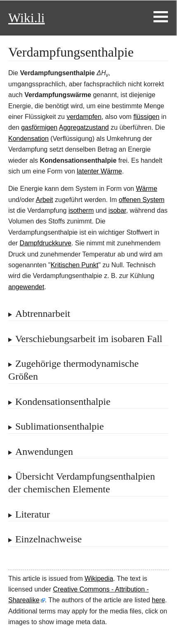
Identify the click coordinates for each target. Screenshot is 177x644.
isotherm (81, 210)
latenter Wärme (99, 171)
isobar (117, 210)
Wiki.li (26, 18)
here (158, 600)
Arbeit (45, 200)
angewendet (26, 287)
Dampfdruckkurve (46, 243)
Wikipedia (99, 579)
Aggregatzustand (84, 127)
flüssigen (146, 117)
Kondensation (28, 139)
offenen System (142, 200)
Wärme (146, 189)
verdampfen (84, 117)
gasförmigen (39, 127)
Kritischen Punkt (75, 265)
